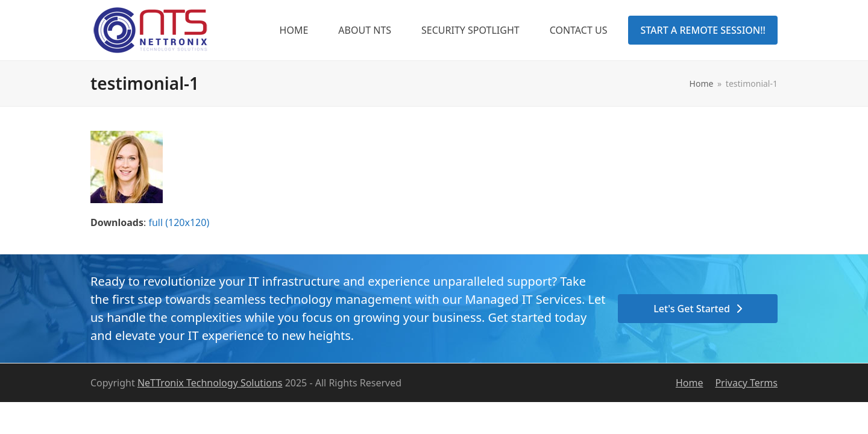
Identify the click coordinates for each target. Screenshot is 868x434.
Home (690, 383)
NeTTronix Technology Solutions (210, 383)
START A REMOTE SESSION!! (703, 30)
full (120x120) (179, 222)
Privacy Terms (746, 383)
